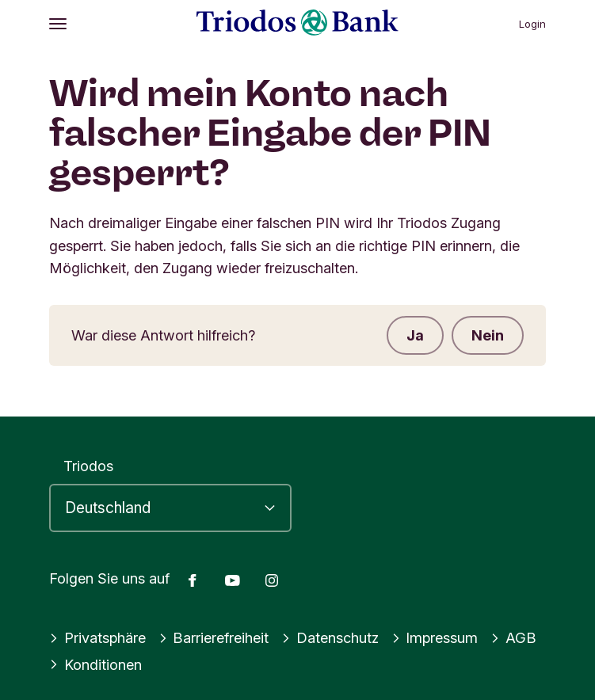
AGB (513, 637)
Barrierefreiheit (214, 637)
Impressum (435, 637)
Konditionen (95, 664)
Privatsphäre (97, 637)
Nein (488, 335)
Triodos (88, 466)
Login (532, 24)
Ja (415, 335)
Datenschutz (330, 637)
